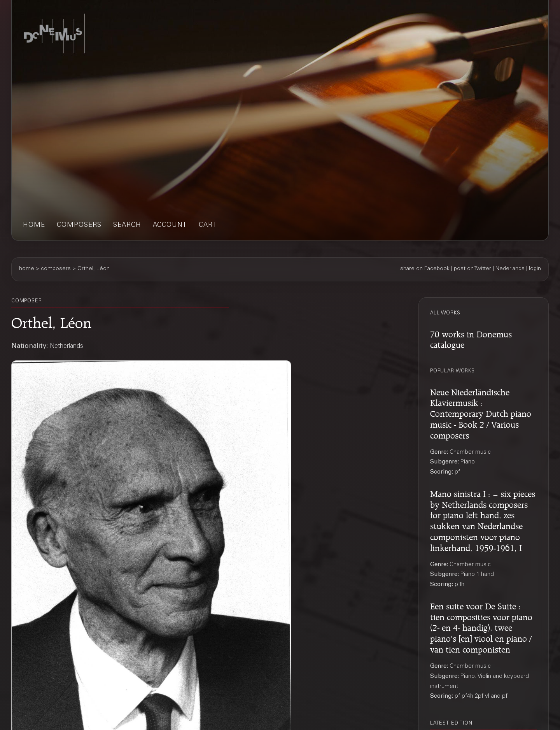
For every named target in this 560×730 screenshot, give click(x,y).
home (34, 225)
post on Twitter (472, 269)
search (127, 225)
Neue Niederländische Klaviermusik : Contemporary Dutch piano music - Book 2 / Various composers (481, 413)
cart (208, 225)
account (170, 225)
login (535, 269)
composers (79, 225)
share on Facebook (425, 269)
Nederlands (510, 269)
